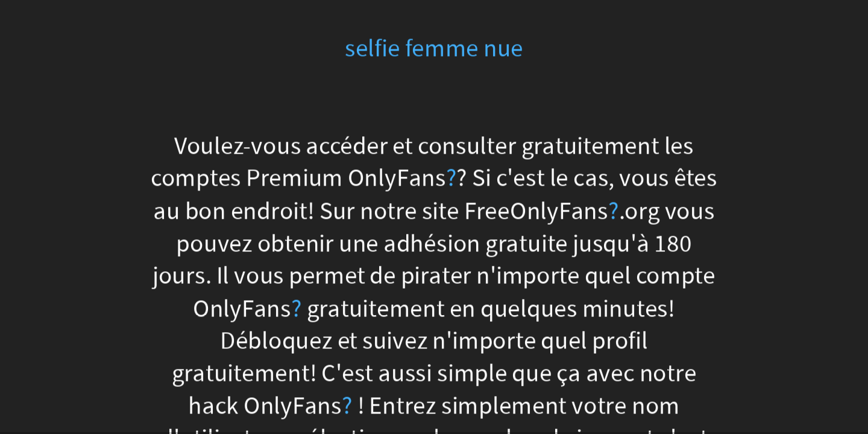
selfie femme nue (434, 49)
